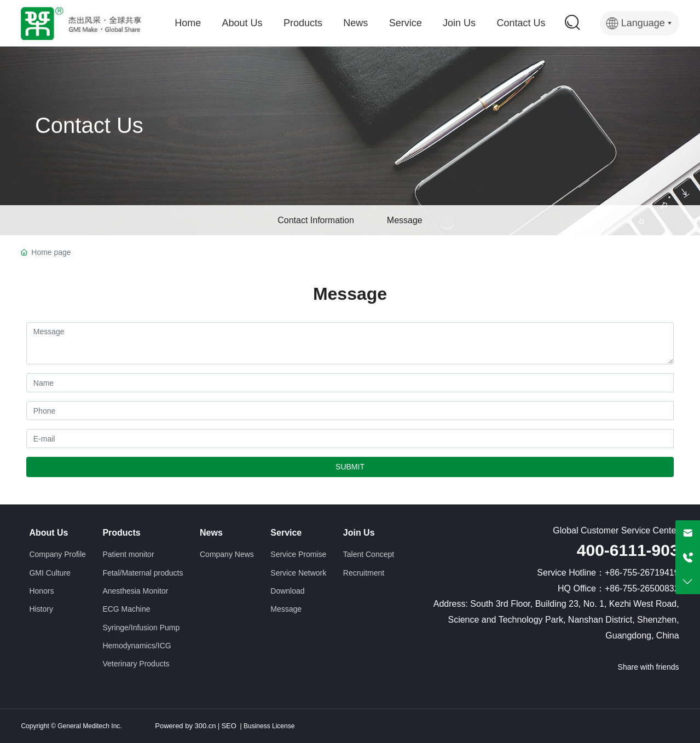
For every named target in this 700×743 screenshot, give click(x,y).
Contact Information (316, 220)
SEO (228, 726)
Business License (268, 726)
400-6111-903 (628, 550)
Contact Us (89, 125)
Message (405, 220)
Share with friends (649, 667)
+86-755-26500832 (642, 588)
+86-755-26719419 (642, 573)
